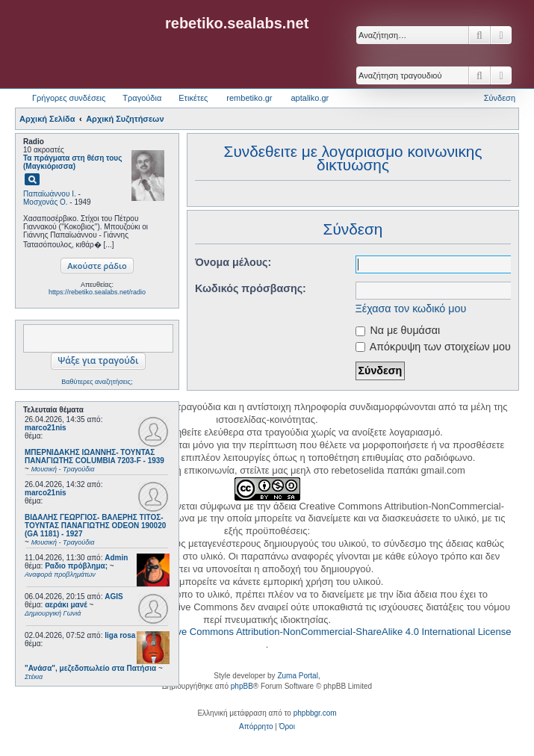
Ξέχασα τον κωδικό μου (397, 309)
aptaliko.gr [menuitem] (310, 98)
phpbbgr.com (315, 713)
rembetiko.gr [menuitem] (249, 98)
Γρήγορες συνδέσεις (69, 98)
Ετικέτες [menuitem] (193, 98)
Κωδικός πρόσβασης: (236, 288)
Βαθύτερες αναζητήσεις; (97, 382)
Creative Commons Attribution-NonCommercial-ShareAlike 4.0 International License (331, 632)
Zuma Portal (297, 676)
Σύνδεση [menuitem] (500, 98)
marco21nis (46, 428)
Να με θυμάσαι (384, 330)
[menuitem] (256, 727)
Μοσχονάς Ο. (46, 202)
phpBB (242, 686)
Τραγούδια (142, 98)
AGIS (114, 597)
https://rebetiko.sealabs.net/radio (97, 292)
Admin (116, 558)
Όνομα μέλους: (219, 262)
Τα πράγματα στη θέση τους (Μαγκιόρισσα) (72, 162)
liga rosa (120, 635)
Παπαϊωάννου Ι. (50, 194)
